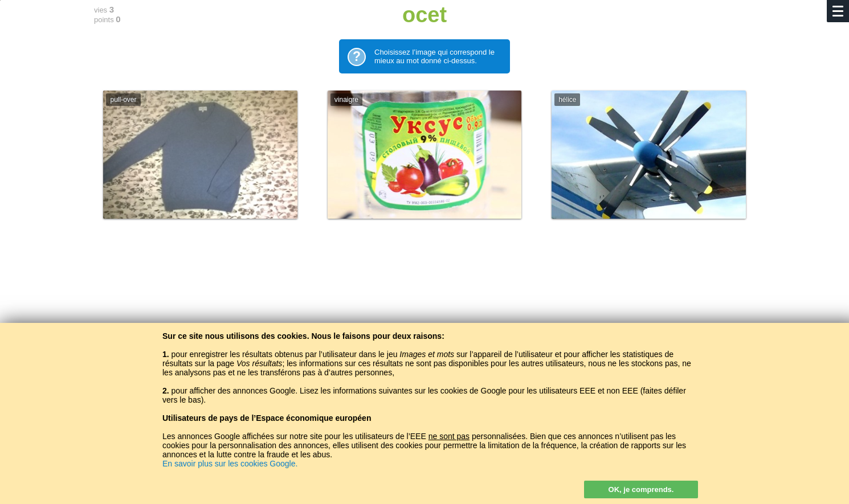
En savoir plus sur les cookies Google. (230, 464)
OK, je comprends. (641, 489)
